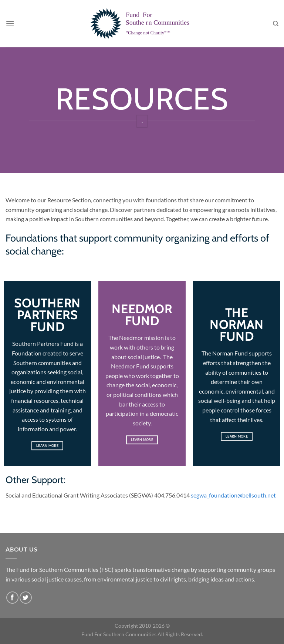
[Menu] (10, 23)
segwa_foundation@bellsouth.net (233, 495)
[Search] (276, 24)
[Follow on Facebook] (12, 598)
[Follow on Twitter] (26, 598)
